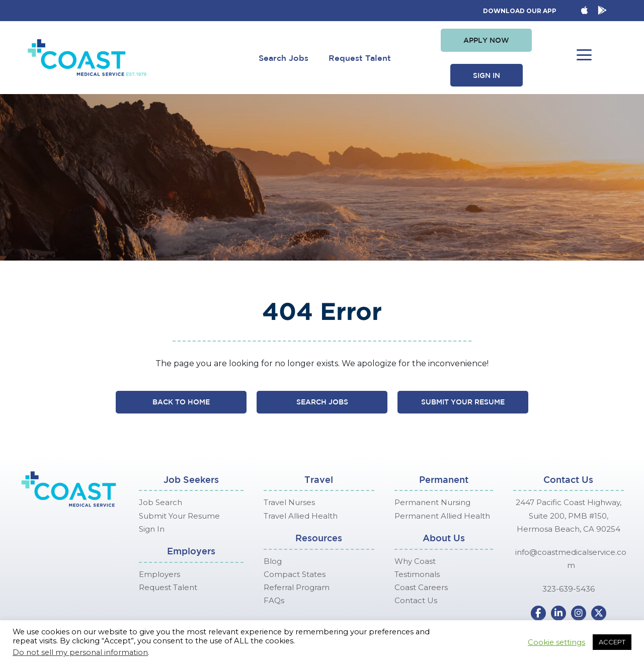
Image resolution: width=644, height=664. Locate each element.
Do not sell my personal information (80, 652)
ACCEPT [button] (612, 642)
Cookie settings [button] (556, 642)
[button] (486, 40)
